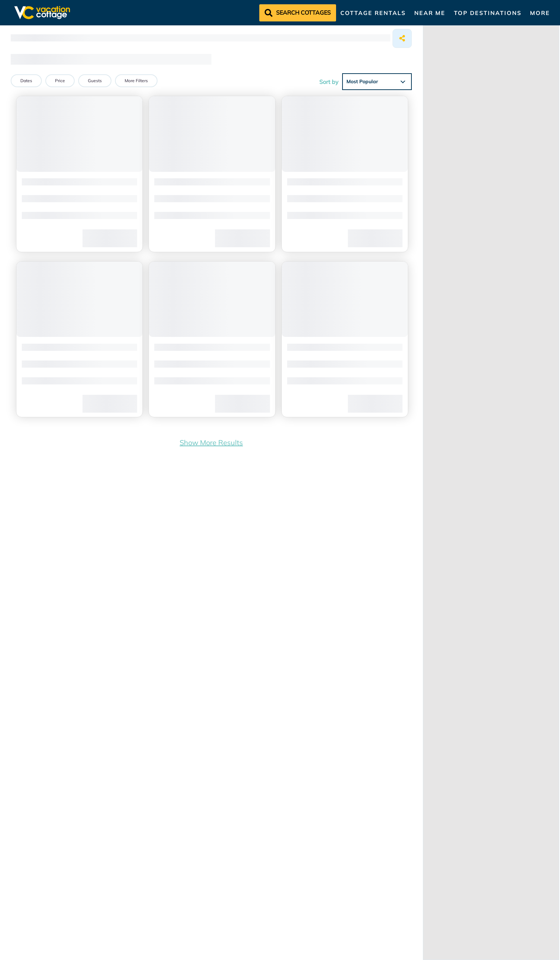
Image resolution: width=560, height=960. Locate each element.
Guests (95, 81)
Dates (26, 81)
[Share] (402, 38)
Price (60, 81)
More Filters (136, 81)
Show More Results (211, 439)
